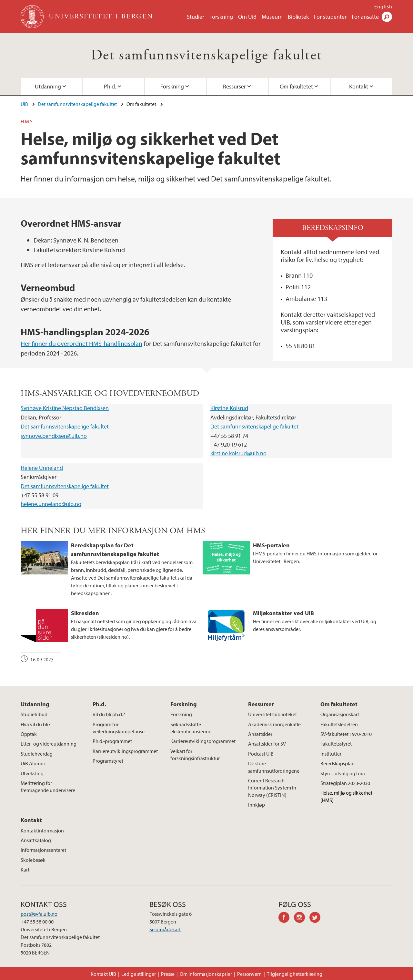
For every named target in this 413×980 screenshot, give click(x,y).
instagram (302, 918)
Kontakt (359, 86)
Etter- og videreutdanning (49, 744)
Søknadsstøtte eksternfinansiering (191, 728)
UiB (24, 104)
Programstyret (108, 761)
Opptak (29, 734)
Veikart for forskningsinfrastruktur (195, 755)
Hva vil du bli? (36, 724)
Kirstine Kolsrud (229, 408)
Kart (25, 870)
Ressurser (234, 86)
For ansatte (365, 17)
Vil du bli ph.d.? (109, 714)
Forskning (221, 17)
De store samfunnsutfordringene (274, 767)
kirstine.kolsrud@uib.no (238, 453)
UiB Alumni (33, 763)
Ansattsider (260, 734)
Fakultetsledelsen (339, 724)
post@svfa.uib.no (39, 914)
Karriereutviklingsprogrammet (125, 751)
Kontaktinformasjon (42, 830)
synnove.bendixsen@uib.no (54, 436)
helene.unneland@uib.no (51, 504)
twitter (317, 918)
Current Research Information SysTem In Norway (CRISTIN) (272, 788)
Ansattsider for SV (267, 744)
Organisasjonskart (340, 714)
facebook (286, 918)
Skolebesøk (33, 860)
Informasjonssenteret (43, 850)
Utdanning (48, 86)
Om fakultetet (296, 86)
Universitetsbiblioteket (272, 714)
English (383, 6)
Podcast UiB (261, 754)
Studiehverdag (37, 754)
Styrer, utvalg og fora (343, 773)
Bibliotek (298, 17)
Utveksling (32, 773)
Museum (272, 17)
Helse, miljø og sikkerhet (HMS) (346, 796)
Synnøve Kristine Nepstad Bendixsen (65, 408)
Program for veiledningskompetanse (119, 728)
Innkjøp (257, 805)
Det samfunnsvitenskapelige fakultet (207, 55)
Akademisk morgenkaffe (274, 724)
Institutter (331, 754)
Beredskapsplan (337, 763)
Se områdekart (165, 929)
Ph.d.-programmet (112, 741)
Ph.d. (110, 86)
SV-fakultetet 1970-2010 (346, 734)
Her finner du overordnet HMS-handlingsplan (81, 343)
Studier (196, 17)
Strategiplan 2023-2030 (345, 783)
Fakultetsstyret (336, 744)
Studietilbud (34, 714)
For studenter (330, 17)
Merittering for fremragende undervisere (48, 787)
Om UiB (247, 17)
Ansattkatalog (36, 840)
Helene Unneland (42, 468)
